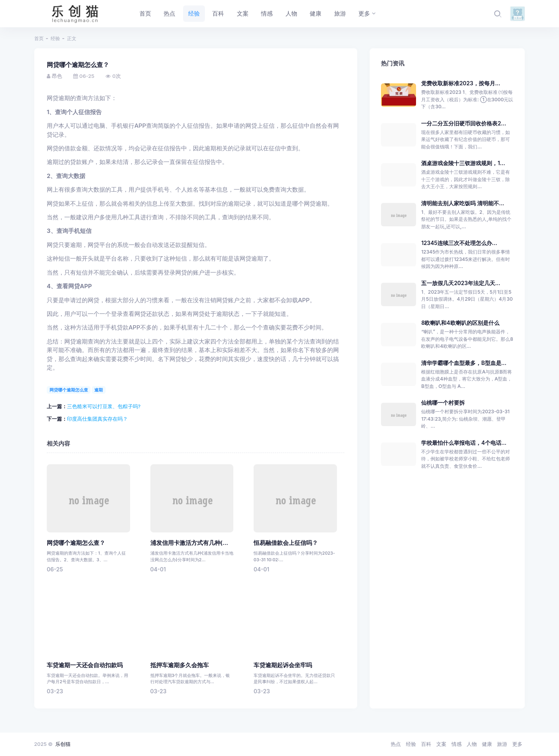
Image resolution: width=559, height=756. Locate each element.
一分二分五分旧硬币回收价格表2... (464, 123)
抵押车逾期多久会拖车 (180, 665)
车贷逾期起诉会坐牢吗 (283, 665)
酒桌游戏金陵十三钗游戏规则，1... (463, 163)
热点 (396, 744)
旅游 (502, 744)
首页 (39, 38)
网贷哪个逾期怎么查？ (76, 543)
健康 (487, 744)
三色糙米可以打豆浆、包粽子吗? (104, 406)
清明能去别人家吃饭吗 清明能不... (463, 203)
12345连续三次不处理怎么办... (459, 243)
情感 (457, 744)
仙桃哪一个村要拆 (443, 403)
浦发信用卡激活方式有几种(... (189, 543)
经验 (55, 38)
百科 (426, 744)
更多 (517, 744)
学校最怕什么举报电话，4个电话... (464, 443)
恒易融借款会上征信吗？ (286, 543)
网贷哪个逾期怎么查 (69, 390)
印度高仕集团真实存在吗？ (97, 419)
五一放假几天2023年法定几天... (461, 283)
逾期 (99, 390)
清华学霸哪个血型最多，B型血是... (464, 363)
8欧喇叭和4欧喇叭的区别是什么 (460, 323)
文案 (441, 744)
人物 (472, 744)
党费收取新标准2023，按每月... (461, 83)
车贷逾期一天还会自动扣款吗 (85, 665)
